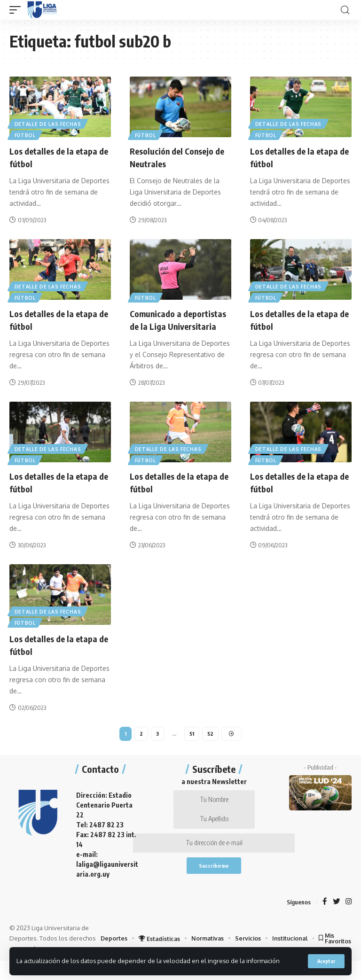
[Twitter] (336, 921)
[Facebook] (324, 921)
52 (211, 745)
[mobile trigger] (17, 10)
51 (192, 745)
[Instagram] (348, 921)
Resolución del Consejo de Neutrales (176, 157)
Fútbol (26, 134)
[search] (345, 10)
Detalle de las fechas (48, 122)
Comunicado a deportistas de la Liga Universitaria (174, 325)
